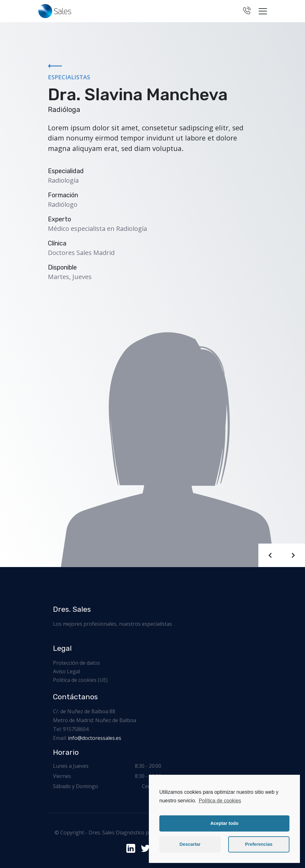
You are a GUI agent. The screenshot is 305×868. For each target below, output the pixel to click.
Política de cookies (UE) (80, 680)
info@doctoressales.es (95, 738)
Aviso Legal (66, 671)
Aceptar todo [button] (225, 823)
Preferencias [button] (259, 844)
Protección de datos (76, 663)
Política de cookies (220, 801)
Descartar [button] (190, 844)
